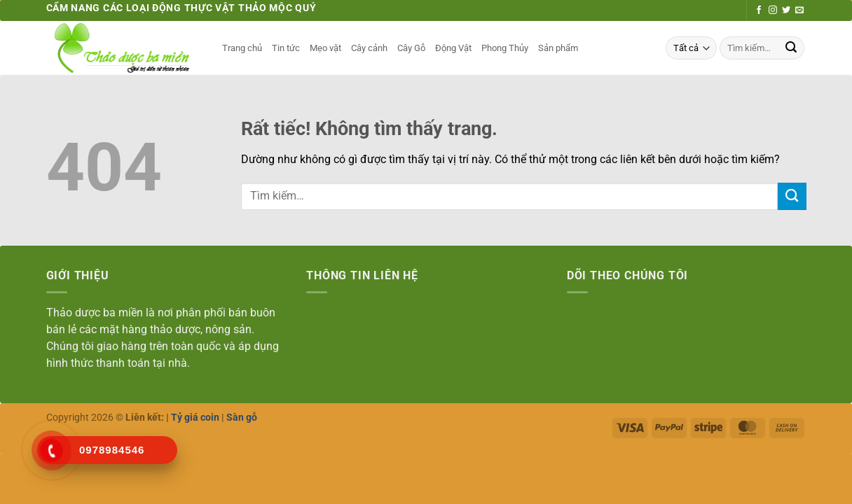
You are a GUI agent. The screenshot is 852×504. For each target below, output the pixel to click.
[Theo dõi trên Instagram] (773, 10)
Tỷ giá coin (195, 418)
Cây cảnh (369, 48)
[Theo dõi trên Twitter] (786, 10)
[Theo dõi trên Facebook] (759, 10)
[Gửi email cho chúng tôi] (799, 10)
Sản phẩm (558, 48)
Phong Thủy (505, 48)
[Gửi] (791, 48)
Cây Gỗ (411, 48)
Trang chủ (242, 48)
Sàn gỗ (242, 418)
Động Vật (453, 48)
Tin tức (286, 48)
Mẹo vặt (325, 48)
